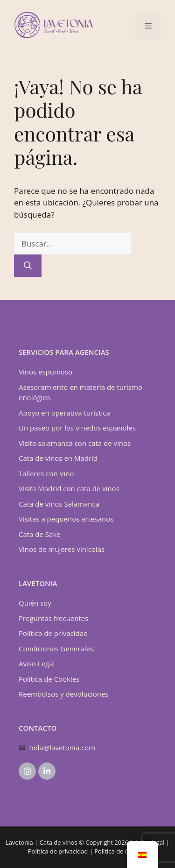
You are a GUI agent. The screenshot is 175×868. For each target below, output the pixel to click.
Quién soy (35, 603)
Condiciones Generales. (57, 649)
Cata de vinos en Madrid (58, 458)
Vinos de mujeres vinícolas (62, 549)
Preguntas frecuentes (53, 618)
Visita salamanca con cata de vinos (75, 443)
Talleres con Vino (46, 473)
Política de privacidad (53, 633)
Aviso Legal (37, 663)
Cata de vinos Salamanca (59, 504)
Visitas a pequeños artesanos (66, 519)
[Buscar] (28, 266)
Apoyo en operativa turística (64, 413)
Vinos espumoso (45, 372)
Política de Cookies (49, 679)
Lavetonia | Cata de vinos (42, 842)
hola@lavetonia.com (63, 748)
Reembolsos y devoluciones (63, 694)
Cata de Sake (40, 534)
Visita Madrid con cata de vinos (69, 488)
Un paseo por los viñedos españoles (77, 428)
